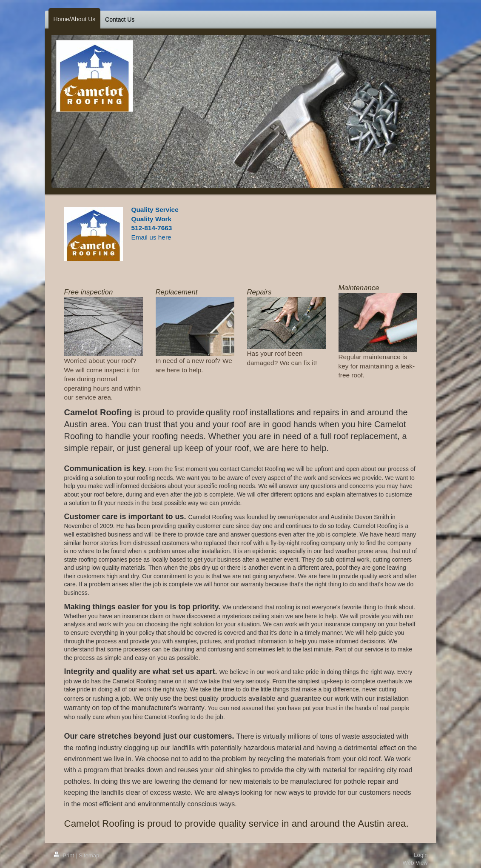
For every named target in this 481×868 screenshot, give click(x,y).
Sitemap (89, 855)
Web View (415, 863)
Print (65, 855)
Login (421, 855)
